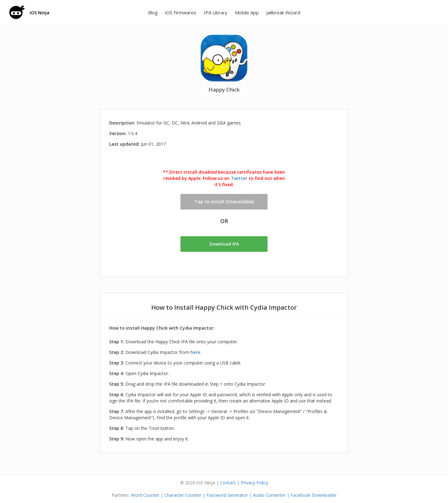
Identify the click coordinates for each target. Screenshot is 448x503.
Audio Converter (269, 495)
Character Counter (183, 495)
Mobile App (247, 12)
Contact (228, 483)
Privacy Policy (254, 483)
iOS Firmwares (181, 12)
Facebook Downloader (314, 495)
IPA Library (216, 12)
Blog (153, 12)
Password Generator (227, 495)
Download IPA (224, 244)
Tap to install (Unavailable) (224, 202)
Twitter (239, 178)
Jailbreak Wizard (283, 12)
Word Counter (145, 495)
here (195, 352)
